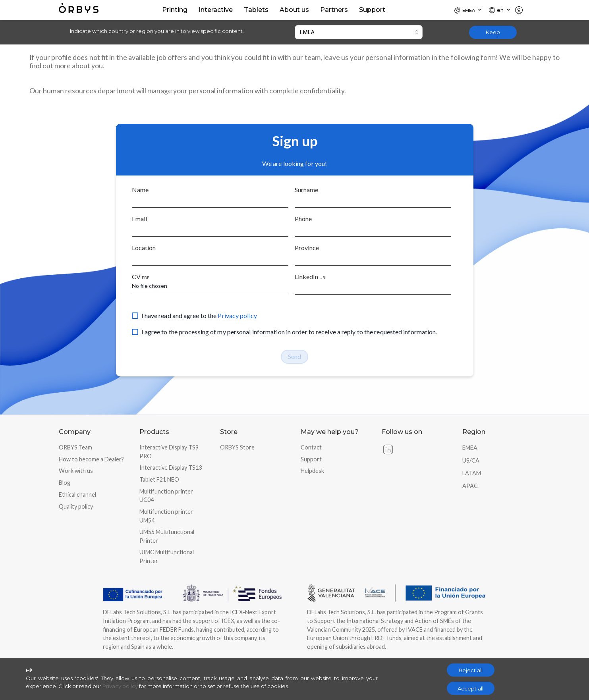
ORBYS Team (75, 447)
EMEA (470, 448)
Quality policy (76, 506)
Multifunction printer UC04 (166, 496)
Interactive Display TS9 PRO (169, 452)
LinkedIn (311, 277)
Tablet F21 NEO (159, 479)
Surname (306, 190)
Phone (303, 219)
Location (144, 248)
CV (141, 277)
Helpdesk (312, 471)
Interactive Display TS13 (171, 468)
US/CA (471, 460)
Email (139, 219)
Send (294, 356)
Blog (65, 483)
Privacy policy (237, 315)
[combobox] (359, 32)
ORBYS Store (237, 447)
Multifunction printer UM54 (166, 516)
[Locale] (468, 10)
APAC (470, 486)
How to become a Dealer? (91, 459)
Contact (311, 447)
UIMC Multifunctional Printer (167, 556)
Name (140, 190)
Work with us (76, 471)
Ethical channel (77, 495)
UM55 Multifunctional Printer (167, 536)
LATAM (472, 473)
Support (311, 459)
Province (307, 248)
